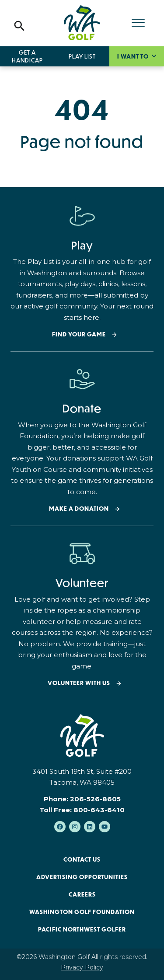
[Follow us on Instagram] (75, 827)
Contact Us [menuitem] (82, 859)
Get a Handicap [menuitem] (27, 56)
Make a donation (79, 509)
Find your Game (79, 334)
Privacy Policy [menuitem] (82, 967)
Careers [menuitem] (82, 894)
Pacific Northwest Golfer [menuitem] (82, 929)
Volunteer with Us (79, 683)
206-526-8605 (95, 799)
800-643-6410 (99, 810)
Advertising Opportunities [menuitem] (82, 877)
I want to (134, 56)
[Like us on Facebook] (60, 827)
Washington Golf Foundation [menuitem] (82, 912)
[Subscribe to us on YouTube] (105, 827)
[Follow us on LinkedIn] (90, 827)
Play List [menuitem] (82, 56)
